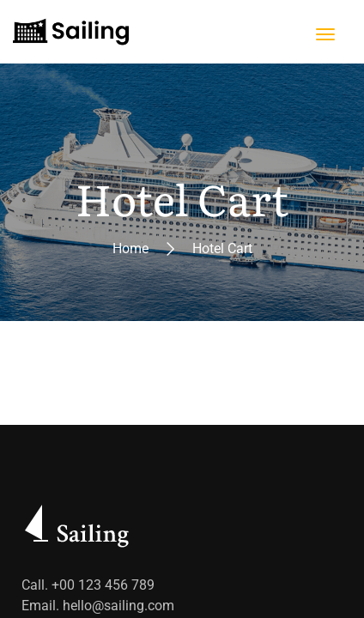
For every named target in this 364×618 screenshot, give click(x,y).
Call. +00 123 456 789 (88, 585)
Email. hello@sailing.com (98, 606)
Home (130, 248)
